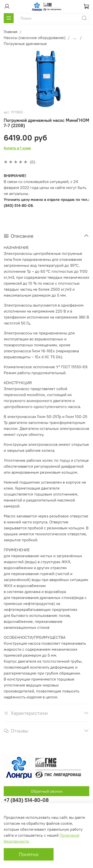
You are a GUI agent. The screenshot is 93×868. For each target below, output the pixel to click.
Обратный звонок (47, 791)
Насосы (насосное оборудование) (35, 38)
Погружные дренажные (25, 44)
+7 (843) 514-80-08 (26, 800)
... (75, 38)
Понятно (29, 854)
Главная (11, 32)
